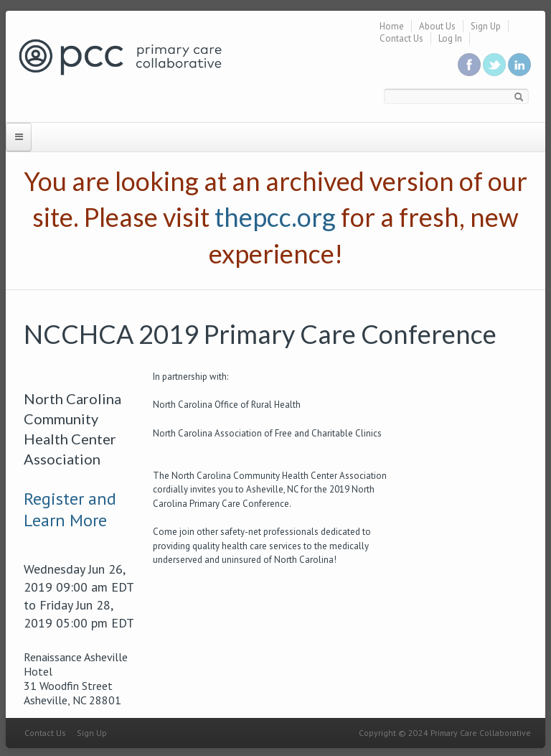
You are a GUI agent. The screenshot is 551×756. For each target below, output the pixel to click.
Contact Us (401, 38)
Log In (450, 38)
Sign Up (486, 26)
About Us (437, 26)
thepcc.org (275, 217)
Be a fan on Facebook (469, 65)
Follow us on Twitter (494, 65)
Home (392, 26)
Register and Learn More (70, 509)
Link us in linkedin (519, 65)
